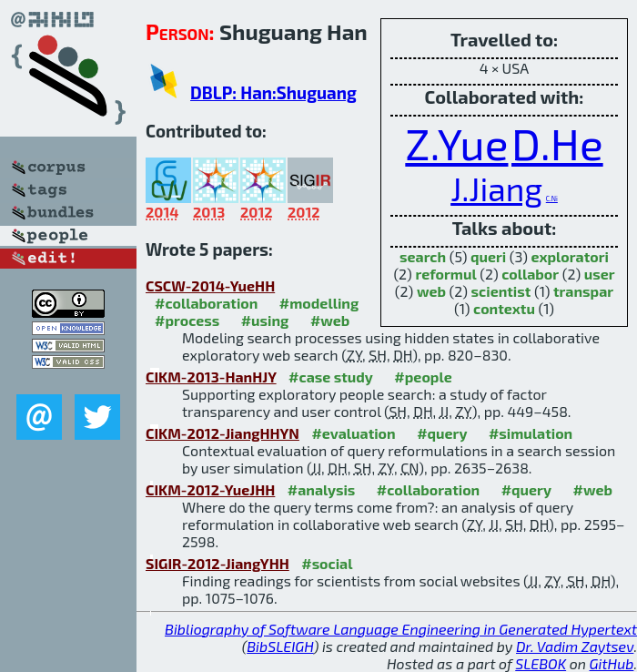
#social (327, 563)
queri (488, 256)
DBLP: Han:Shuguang (273, 92)
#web (330, 320)
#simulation (531, 433)
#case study (331, 377)
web (431, 291)
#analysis (322, 489)
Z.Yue (456, 143)
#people (423, 377)
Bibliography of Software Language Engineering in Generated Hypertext (401, 629)
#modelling (319, 303)
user (600, 274)
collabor (530, 274)
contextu (504, 308)
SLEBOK (541, 663)
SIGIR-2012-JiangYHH (217, 563)
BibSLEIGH (280, 646)
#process (187, 320)
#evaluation (353, 433)
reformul (445, 274)
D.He (557, 143)
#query (442, 433)
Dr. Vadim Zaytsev (575, 646)
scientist (501, 291)
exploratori (570, 256)
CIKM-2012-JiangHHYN (222, 433)
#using (265, 320)
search (423, 256)
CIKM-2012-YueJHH (210, 489)
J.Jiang (496, 188)
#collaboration (206, 303)
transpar (583, 291)
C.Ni (552, 199)
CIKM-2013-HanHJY (211, 377)
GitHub (612, 663)
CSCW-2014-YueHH (210, 285)
